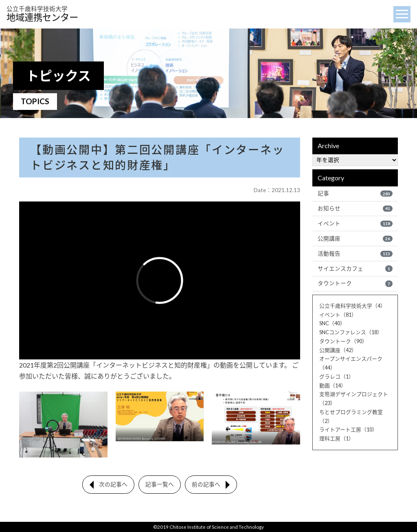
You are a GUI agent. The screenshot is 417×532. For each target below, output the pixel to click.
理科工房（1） (337, 438)
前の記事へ (206, 484)
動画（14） (333, 385)
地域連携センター (42, 14)
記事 (355, 193)
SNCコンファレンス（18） (351, 332)
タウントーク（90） (343, 341)
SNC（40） (332, 323)
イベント (355, 223)
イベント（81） (338, 315)
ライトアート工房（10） (348, 429)
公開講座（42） (338, 350)
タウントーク (355, 283)
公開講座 (355, 239)
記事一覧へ (160, 484)
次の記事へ (113, 484)
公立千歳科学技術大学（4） (352, 306)
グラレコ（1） (337, 377)
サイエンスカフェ (355, 269)
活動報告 (355, 254)
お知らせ (355, 208)
